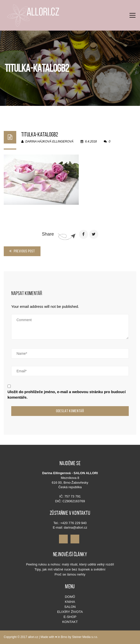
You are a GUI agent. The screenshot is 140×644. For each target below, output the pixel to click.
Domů (70, 597)
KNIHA (70, 602)
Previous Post (22, 251)
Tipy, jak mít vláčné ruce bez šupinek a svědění (70, 569)
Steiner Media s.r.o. (85, 637)
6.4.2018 (89, 141)
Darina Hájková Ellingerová (47, 141)
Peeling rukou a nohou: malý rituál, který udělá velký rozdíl (70, 564)
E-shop (70, 617)
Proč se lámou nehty (70, 574)
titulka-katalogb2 (40, 134)
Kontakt (70, 622)
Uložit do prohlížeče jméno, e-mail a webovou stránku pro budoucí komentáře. (67, 394)
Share (48, 234)
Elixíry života (70, 612)
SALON (70, 607)
